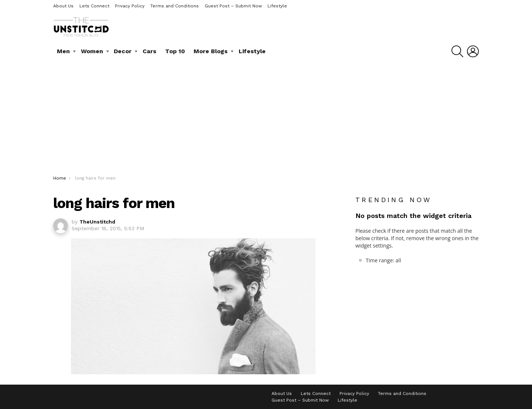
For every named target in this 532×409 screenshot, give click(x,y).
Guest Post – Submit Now (233, 6)
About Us (63, 6)
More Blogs (211, 51)
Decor (123, 51)
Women (92, 51)
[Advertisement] (266, 120)
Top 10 (175, 51)
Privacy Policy (130, 6)
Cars (149, 51)
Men (63, 51)
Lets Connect (94, 6)
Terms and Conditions (175, 6)
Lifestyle (277, 6)
